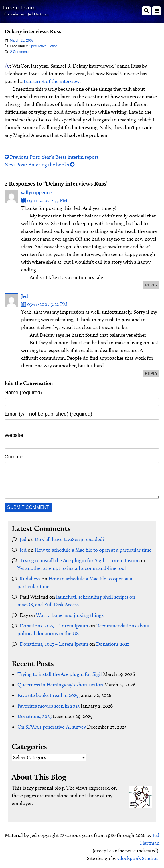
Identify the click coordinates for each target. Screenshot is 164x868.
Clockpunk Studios (138, 858)
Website (14, 435)
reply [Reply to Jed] (151, 373)
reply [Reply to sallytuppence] (151, 285)
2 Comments (20, 52)
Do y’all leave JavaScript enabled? (69, 539)
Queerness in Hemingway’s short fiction (60, 685)
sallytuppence (36, 192)
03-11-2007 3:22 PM (44, 304)
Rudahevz (30, 579)
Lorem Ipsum (19, 7)
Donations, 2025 (35, 716)
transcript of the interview (52, 81)
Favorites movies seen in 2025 (48, 706)
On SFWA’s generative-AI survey (52, 727)
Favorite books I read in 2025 (48, 695)
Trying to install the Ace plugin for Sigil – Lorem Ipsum (79, 560)
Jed (25, 296)
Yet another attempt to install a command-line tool (72, 568)
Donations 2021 (113, 644)
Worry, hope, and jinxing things (70, 615)
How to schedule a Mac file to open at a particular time (93, 550)
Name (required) (23, 393)
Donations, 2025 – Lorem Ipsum (54, 626)
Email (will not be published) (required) (48, 414)
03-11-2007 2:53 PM (44, 200)
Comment (16, 457)
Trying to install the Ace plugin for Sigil (60, 674)
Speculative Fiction (43, 46)
